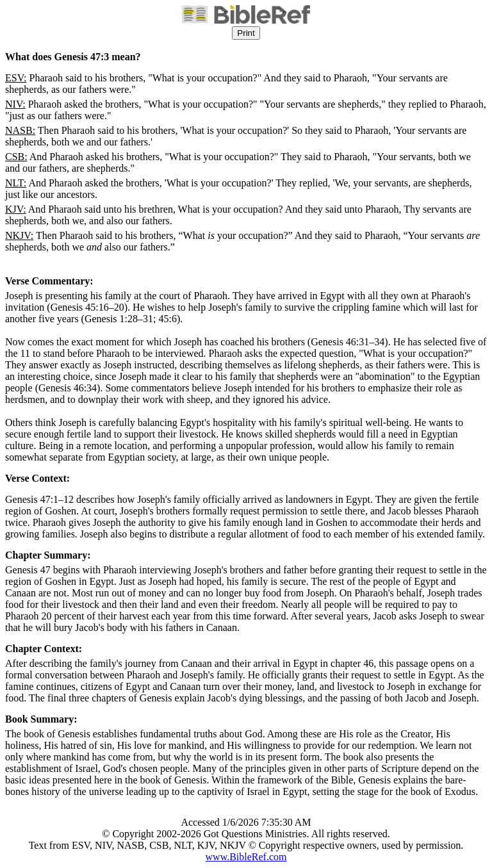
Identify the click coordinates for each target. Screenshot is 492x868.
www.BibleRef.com (246, 857)
